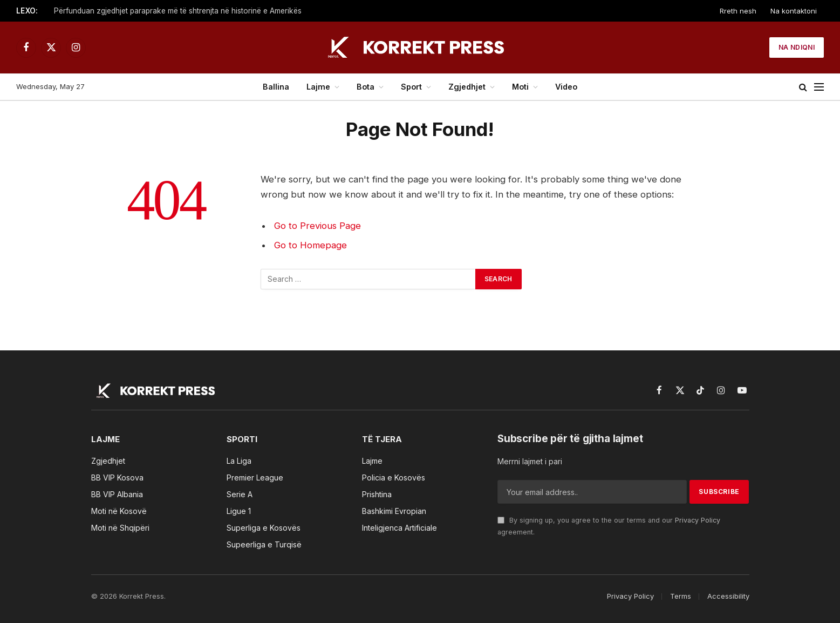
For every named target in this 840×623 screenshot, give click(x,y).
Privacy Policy (698, 520)
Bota (366, 87)
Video (566, 87)
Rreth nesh (738, 11)
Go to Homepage (310, 245)
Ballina (276, 87)
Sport (411, 87)
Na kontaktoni (794, 11)
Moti (520, 87)
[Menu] (819, 87)
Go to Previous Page (317, 226)
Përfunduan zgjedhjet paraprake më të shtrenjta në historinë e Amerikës (178, 11)
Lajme (318, 87)
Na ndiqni (797, 47)
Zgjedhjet (467, 87)
